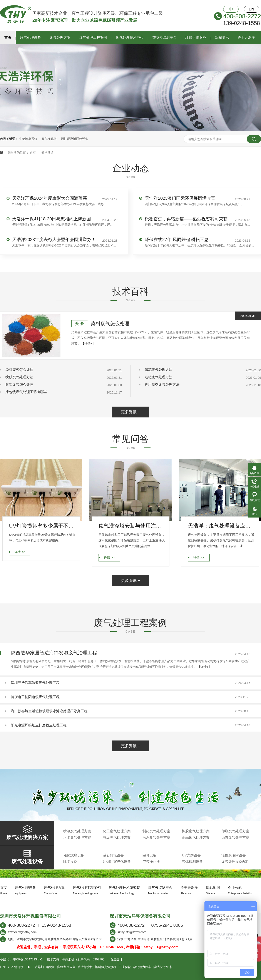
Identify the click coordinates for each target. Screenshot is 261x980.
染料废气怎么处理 (110, 324)
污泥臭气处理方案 (156, 837)
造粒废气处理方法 (159, 377)
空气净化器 (151, 862)
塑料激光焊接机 (106, 967)
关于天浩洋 (246, 38)
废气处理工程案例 (93, 38)
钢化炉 (50, 967)
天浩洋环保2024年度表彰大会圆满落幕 (50, 198)
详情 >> (20, 552)
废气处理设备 (30, 38)
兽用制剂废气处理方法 (162, 384)
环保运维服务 (196, 38)
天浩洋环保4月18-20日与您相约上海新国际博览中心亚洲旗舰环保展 (56, 219)
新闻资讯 (222, 38)
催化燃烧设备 (74, 855)
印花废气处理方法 (159, 370)
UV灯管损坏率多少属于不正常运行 (42, 526)
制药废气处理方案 (156, 831)
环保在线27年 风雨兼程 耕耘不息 (177, 240)
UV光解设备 (191, 855)
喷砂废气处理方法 (19, 377)
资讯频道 (47, 152)
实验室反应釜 (66, 967)
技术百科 (130, 291)
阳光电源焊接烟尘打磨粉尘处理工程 (39, 725)
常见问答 (130, 439)
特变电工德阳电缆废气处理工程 (35, 697)
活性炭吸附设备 (234, 855)
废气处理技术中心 (130, 38)
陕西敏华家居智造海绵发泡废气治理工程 (54, 653)
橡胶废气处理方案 (196, 831)
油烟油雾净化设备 (117, 862)
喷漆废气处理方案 (77, 831)
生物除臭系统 (28, 139)
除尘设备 (70, 862)
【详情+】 (88, 343)
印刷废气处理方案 (235, 831)
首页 (8, 38)
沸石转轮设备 (113, 855)
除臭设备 (149, 855)
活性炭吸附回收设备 (75, 139)
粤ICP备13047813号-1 (27, 959)
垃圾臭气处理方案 (117, 837)
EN (251, 9)
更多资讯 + (130, 412)
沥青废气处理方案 (235, 837)
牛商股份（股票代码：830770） (84, 959)
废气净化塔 (49, 139)
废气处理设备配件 (235, 862)
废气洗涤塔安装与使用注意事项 (132, 526)
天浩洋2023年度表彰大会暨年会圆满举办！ (54, 240)
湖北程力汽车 (142, 967)
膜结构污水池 (162, 967)
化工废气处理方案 (117, 831)
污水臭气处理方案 (77, 837)
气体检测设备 (192, 862)
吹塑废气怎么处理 (19, 384)
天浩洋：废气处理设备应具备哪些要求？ (221, 526)
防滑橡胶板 (85, 967)
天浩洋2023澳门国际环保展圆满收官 (180, 198)
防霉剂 (39, 967)
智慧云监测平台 (164, 38)
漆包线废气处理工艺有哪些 (26, 392)
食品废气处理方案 (196, 837)
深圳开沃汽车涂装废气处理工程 (35, 683)
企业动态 (130, 168)
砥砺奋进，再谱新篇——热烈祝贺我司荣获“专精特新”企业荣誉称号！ (188, 219)
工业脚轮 (125, 967)
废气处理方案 (60, 38)
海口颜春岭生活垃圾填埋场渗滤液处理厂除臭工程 (49, 711)
